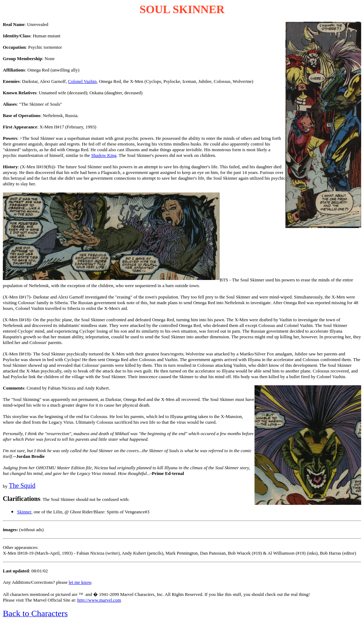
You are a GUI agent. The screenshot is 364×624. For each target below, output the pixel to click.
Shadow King (104, 155)
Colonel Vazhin (82, 81)
